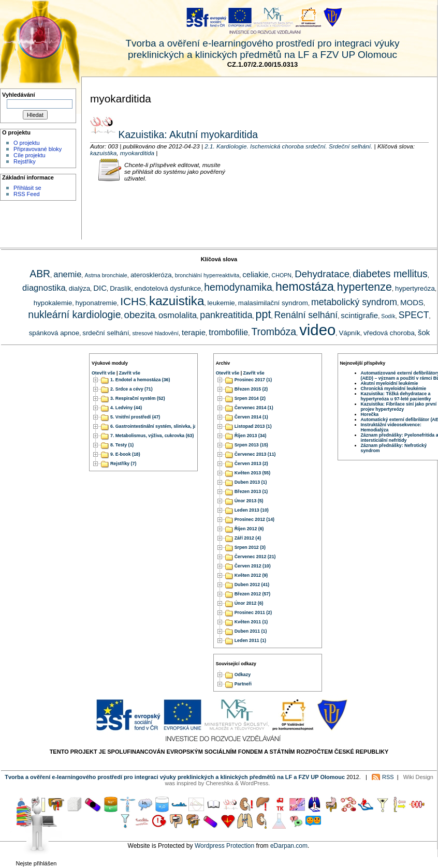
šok (424, 332)
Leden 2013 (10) (252, 510)
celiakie (255, 274)
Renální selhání (306, 315)
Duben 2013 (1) (251, 482)
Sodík (388, 316)
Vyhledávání (19, 95)
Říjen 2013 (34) (251, 436)
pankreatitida (226, 315)
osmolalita (178, 315)
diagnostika (44, 288)
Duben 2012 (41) (252, 585)
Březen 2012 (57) (252, 594)
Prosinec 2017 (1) (253, 380)
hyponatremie (96, 303)
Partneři (243, 684)
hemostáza (305, 287)
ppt (264, 315)
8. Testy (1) (122, 445)
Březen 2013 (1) (251, 491)
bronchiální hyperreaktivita (207, 275)
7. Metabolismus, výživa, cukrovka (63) (152, 436)
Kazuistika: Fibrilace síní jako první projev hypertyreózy (399, 407)
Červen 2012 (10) (253, 566)
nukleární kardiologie (74, 315)
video (317, 330)
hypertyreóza (415, 288)
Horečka (370, 414)
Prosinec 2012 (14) (254, 519)
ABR (40, 274)
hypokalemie (53, 303)
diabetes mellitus (390, 274)
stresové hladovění (155, 333)
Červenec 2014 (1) (254, 408)
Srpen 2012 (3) (250, 547)
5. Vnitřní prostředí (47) (135, 417)
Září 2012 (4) (248, 538)
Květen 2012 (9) (251, 575)
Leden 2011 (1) (250, 640)
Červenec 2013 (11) (255, 454)
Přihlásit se (27, 188)
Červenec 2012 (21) (255, 557)
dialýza (79, 288)
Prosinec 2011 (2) (253, 612)
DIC (100, 288)
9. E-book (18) (125, 454)
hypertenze (364, 287)
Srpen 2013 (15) (251, 445)
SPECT (414, 315)
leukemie (221, 303)
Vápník (349, 333)
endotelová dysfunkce (168, 288)
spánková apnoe (54, 333)
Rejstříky (25, 161)
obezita (140, 315)
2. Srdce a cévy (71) (132, 389)
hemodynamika (238, 287)
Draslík (120, 288)
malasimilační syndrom (273, 303)
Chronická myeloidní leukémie (394, 388)
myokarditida (137, 153)
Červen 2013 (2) (251, 463)
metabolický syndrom (354, 302)
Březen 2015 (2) (251, 389)
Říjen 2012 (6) (249, 529)
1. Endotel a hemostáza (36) (140, 380)
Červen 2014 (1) (251, 417)
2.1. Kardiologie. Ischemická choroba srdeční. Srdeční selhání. (288, 146)
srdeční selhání (106, 333)
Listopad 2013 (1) (253, 426)
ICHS (133, 301)
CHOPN (282, 275)
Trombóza (274, 332)
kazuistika (103, 153)
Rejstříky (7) (123, 463)
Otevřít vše (103, 373)
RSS (388, 777)
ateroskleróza (151, 275)
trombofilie (228, 332)
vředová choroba (389, 333)
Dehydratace (322, 274)
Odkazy (243, 675)
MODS (412, 302)
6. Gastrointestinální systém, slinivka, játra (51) (161, 426)
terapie (194, 332)
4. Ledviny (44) (126, 408)
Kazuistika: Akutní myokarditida (187, 134)
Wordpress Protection (224, 846)
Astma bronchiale (106, 275)
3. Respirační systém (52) (138, 398)
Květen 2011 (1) (251, 622)
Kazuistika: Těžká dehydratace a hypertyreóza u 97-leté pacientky (396, 396)
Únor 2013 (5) (249, 501)
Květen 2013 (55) (252, 473)
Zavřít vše (130, 373)
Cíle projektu (30, 155)
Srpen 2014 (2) (250, 398)
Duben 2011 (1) (251, 631)
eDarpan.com (289, 846)
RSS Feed (27, 194)
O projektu (27, 143)
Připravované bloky (38, 149)
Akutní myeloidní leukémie (390, 383)
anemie (67, 274)
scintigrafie (359, 315)
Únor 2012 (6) (249, 603)
